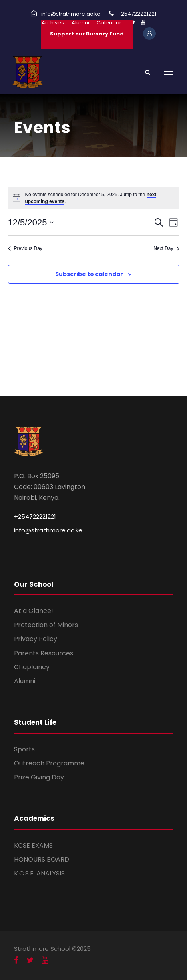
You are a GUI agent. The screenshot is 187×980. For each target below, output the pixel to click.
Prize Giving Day (39, 777)
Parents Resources (44, 653)
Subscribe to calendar (89, 274)
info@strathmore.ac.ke (48, 530)
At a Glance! (34, 611)
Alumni (80, 23)
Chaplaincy (32, 667)
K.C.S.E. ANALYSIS (39, 873)
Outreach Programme (49, 763)
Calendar (109, 23)
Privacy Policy (36, 639)
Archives (53, 23)
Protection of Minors (46, 625)
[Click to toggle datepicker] (31, 222)
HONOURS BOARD (42, 859)
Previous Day (25, 248)
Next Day (166, 248)
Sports (24, 749)
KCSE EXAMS (33, 845)
